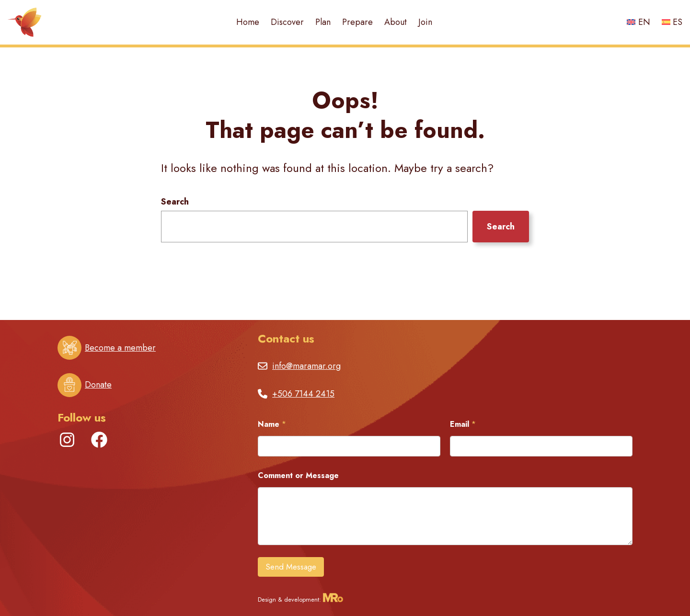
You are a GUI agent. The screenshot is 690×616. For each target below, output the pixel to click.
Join (425, 22)
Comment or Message (298, 475)
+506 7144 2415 (303, 394)
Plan (323, 22)
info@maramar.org (306, 366)
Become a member (120, 348)
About (396, 22)
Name (272, 424)
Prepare (357, 22)
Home (248, 22)
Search (175, 202)
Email (463, 424)
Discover (287, 22)
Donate (98, 385)
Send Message (291, 567)
